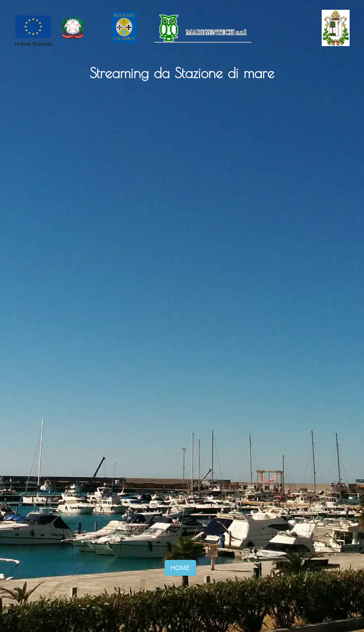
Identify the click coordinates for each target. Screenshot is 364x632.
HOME (180, 568)
